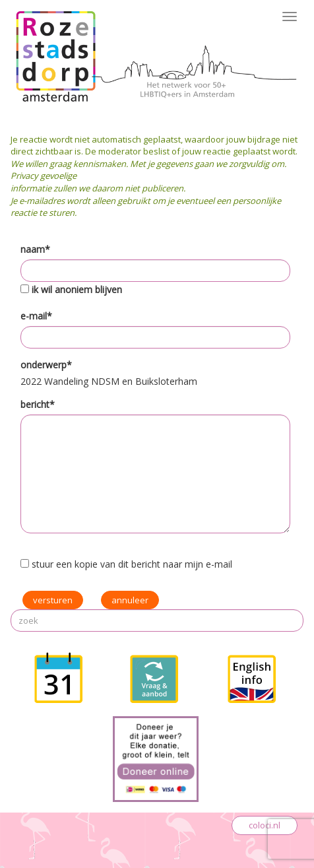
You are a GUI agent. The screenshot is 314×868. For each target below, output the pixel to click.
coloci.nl (265, 825)
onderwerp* (46, 365)
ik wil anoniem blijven (77, 289)
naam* (35, 249)
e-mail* (36, 316)
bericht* (38, 404)
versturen (53, 600)
